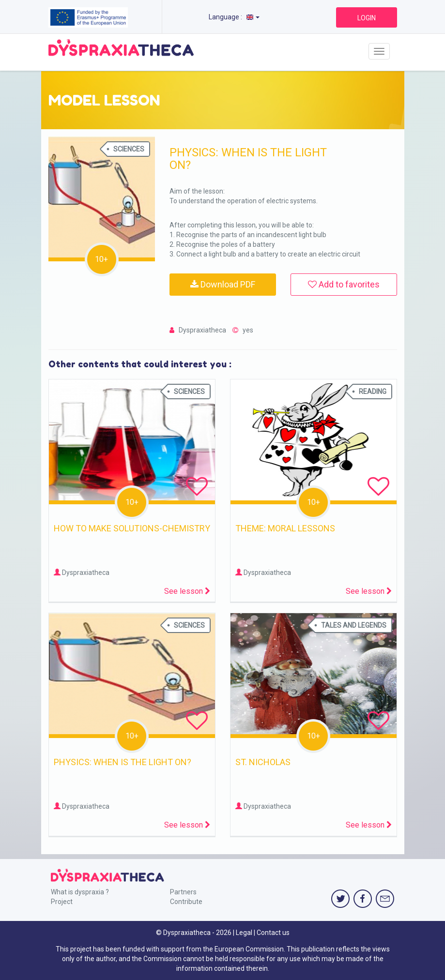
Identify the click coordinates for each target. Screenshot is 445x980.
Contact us (273, 933)
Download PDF (223, 284)
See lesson (187, 591)
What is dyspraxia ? (80, 892)
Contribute (186, 902)
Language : (234, 17)
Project (62, 902)
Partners (183, 892)
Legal (244, 933)
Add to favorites (344, 284)
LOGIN (367, 18)
